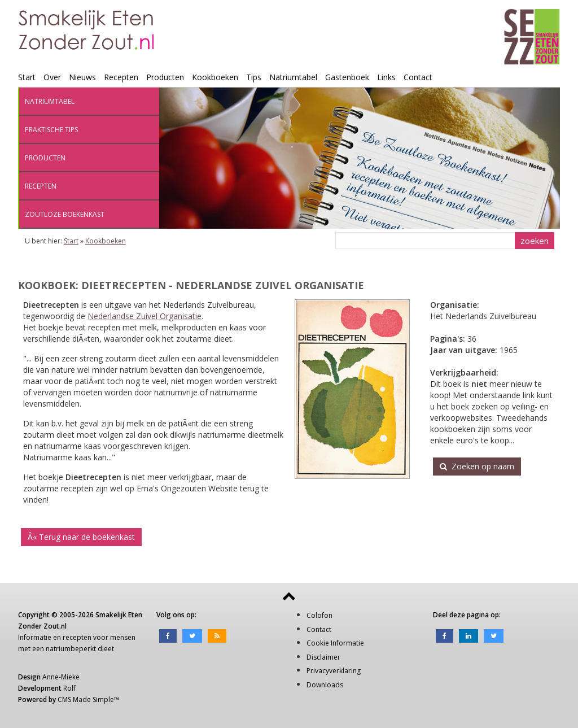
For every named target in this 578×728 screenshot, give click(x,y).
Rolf (69, 688)
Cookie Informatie (335, 643)
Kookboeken (215, 77)
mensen (123, 637)
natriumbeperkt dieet (80, 649)
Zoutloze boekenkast (65, 214)
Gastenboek (347, 77)
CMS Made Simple (86, 699)
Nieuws (82, 77)
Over (52, 77)
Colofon (319, 615)
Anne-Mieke (61, 677)
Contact (418, 77)
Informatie (35, 637)
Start (27, 77)
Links (386, 77)
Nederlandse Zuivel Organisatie (144, 316)
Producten (165, 77)
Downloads (325, 685)
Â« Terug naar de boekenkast (81, 537)
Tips (254, 77)
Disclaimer (323, 657)
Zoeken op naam (477, 466)
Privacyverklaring (334, 671)
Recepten (121, 77)
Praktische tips (51, 130)
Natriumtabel (293, 77)
